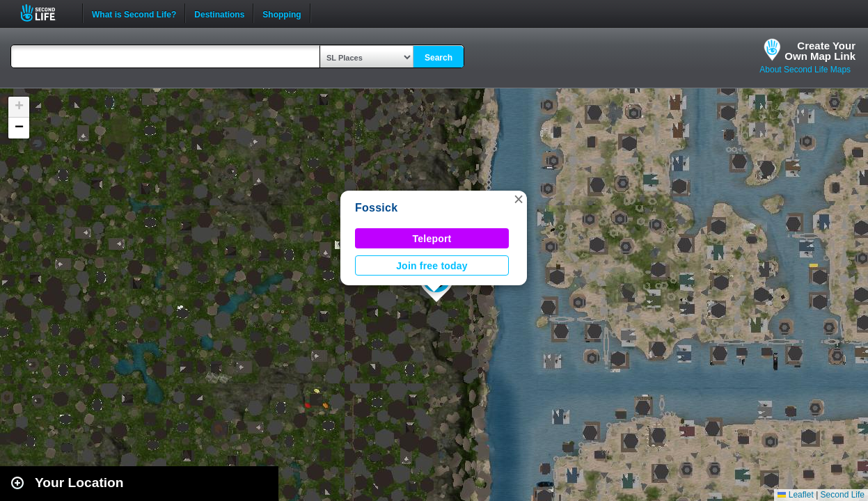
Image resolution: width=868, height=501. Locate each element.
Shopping (282, 13)
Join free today (432, 266)
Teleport (432, 239)
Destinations (219, 13)
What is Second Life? (134, 13)
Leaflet (795, 495)
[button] (519, 199)
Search (439, 58)
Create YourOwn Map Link (820, 51)
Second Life (46, 13)
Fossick (376, 208)
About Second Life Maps (805, 70)
